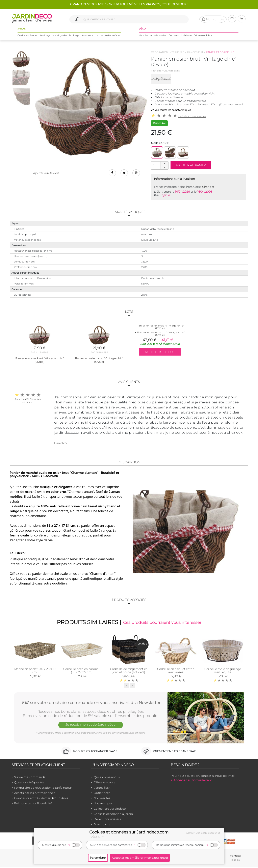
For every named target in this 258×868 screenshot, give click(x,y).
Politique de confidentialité (33, 804)
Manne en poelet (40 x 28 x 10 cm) (35, 671)
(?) (68, 845)
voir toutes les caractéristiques (171, 110)
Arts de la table (158, 36)
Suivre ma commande (30, 778)
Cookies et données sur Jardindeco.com (129, 832)
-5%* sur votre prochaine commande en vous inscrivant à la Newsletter (91, 703)
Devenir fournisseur (108, 820)
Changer (208, 187)
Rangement (195, 52)
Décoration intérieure (180, 36)
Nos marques (103, 804)
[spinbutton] (159, 165)
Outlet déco (102, 793)
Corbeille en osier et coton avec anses (176, 671)
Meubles (144, 36)
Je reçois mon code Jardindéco (91, 726)
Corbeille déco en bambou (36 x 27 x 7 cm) (82, 671)
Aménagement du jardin (53, 36)
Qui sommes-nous (107, 778)
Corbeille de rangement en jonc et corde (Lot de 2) (129, 671)
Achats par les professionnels (35, 793)
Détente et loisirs (203, 36)
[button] (164, 164)
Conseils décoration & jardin (113, 814)
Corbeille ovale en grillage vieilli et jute (223, 671)
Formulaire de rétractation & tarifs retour (43, 788)
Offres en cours (105, 783)
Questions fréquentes (29, 783)
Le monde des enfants (108, 36)
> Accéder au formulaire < (191, 781)
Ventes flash (102, 788)
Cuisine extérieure (28, 36)
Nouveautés (102, 799)
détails (98, 837)
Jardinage (74, 36)
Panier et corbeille (220, 52)
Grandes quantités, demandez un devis (41, 799)
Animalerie (87, 36)
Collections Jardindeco (110, 809)
